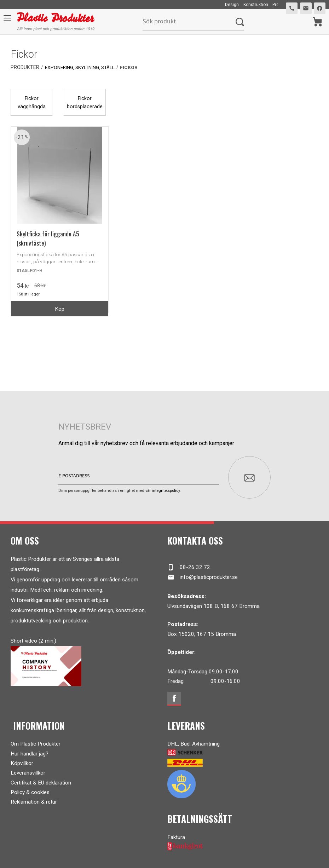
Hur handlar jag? (30, 751)
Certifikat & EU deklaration (41, 780)
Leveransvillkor (28, 770)
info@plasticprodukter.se (203, 574)
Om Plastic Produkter (36, 741)
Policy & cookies (30, 790)
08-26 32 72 (189, 565)
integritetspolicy (166, 488)
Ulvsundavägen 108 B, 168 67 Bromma (213, 603)
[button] (6, 21)
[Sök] (239, 22)
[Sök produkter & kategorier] (189, 22)
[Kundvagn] (317, 22)
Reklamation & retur (34, 799)
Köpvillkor (22, 761)
